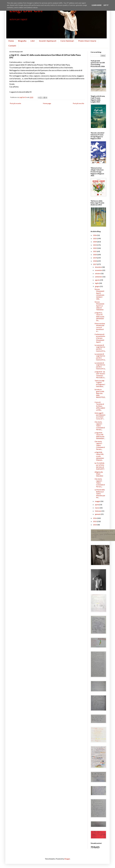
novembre (99, 270)
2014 (95, 525)
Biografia (22, 41)
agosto (98, 280)
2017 (95, 264)
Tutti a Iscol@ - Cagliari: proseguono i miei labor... (100, 383)
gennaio (98, 514)
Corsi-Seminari (67, 41)
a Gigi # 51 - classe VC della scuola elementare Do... (99, 316)
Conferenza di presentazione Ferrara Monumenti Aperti (100, 338)
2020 (95, 255)
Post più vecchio (78, 103)
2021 (95, 251)
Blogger (67, 859)
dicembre (98, 267)
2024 (95, 242)
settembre (99, 277)
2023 (95, 245)
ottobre (98, 273)
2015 (95, 521)
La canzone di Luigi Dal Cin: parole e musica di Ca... (100, 348)
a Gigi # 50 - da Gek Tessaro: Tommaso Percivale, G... (100, 375)
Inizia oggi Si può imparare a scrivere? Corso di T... (100, 416)
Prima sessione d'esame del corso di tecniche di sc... (100, 327)
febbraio (98, 511)
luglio (97, 283)
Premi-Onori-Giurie (87, 41)
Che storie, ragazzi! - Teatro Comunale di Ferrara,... (100, 426)
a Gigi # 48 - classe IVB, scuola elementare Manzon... (99, 456)
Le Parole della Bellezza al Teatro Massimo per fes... (100, 493)
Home (11, 41)
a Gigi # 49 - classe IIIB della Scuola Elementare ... (100, 436)
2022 (95, 248)
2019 (95, 258)
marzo (97, 508)
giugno (98, 286)
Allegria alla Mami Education (99, 474)
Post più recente (15, 103)
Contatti (12, 46)
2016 (95, 518)
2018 (95, 261)
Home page (47, 103)
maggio (98, 501)
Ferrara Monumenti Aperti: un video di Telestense (99, 306)
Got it (106, 5)
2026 (95, 235)
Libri (33, 41)
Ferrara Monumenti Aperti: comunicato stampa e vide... (99, 294)
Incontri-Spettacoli (48, 41)
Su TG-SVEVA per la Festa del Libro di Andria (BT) (99, 466)
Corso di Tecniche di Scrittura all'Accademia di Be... (100, 406)
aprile (97, 505)
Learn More (97, 5)
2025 (95, 238)
